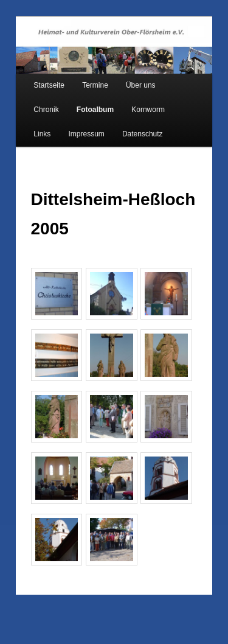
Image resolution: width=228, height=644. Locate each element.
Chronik (46, 110)
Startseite (49, 85)
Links (42, 134)
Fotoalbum (95, 110)
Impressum (86, 134)
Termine (95, 85)
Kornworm (148, 110)
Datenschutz (143, 134)
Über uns (141, 85)
